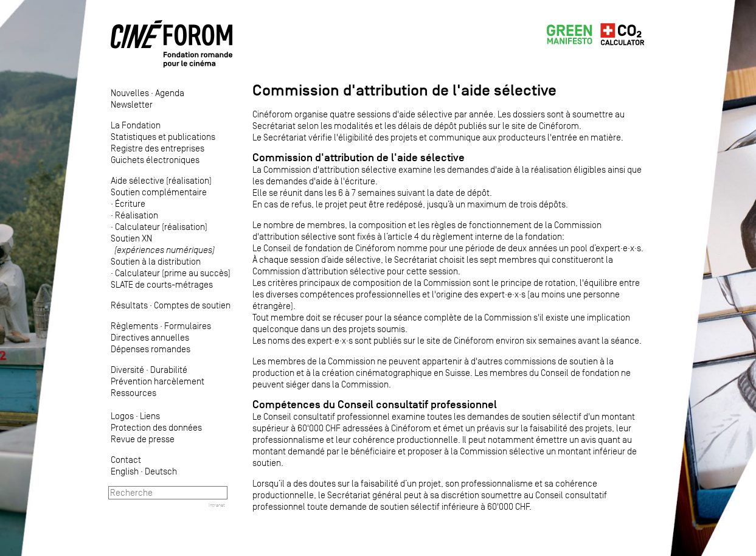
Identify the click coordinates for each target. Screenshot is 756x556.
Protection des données (156, 427)
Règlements (134, 326)
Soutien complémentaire (159, 192)
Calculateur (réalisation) (161, 227)
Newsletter (132, 104)
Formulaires (188, 326)
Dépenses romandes (151, 349)
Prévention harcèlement (158, 381)
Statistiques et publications (163, 137)
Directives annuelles (150, 337)
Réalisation (137, 215)
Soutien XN (163, 244)
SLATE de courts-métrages (162, 284)
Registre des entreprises (158, 148)
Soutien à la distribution (156, 261)
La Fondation (136, 125)
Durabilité (169, 370)
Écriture (130, 203)
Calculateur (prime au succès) (173, 273)
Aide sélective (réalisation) (161, 180)
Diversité (127, 370)
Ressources (134, 393)
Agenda (170, 93)
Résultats (129, 305)
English (125, 471)
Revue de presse (143, 439)
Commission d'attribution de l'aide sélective (359, 158)
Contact (126, 460)
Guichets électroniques (155, 160)
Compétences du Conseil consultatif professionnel (375, 405)
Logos (122, 416)
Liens (150, 416)
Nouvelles (130, 93)
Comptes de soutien (192, 305)
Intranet (217, 505)
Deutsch (161, 471)
